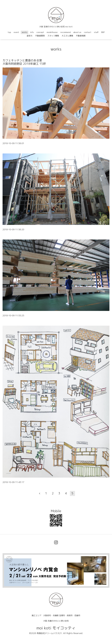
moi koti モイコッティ (56, 628)
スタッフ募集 (53, 36)
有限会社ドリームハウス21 (49, 633)
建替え (30, 36)
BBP (103, 32)
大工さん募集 (67, 36)
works (25, 32)
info (32, 32)
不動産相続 (81, 36)
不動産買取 (40, 36)
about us (77, 32)
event (16, 32)
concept (40, 32)
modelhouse (52, 32)
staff (96, 32)
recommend (65, 32)
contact (88, 32)
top (9, 32)
